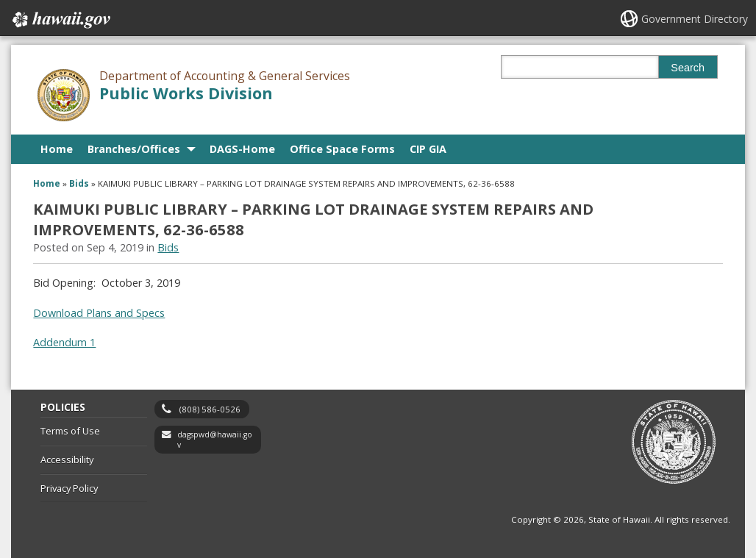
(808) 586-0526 (210, 409)
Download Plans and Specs (99, 313)
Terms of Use (70, 431)
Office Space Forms (342, 149)
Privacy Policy (69, 488)
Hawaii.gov (60, 20)
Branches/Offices (134, 149)
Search (688, 68)
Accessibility (67, 459)
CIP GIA (428, 149)
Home (57, 149)
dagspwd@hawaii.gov (215, 440)
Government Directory (695, 19)
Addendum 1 (64, 342)
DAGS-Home (242, 149)
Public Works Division (186, 93)
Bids (79, 183)
